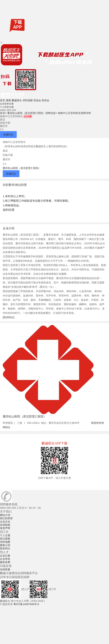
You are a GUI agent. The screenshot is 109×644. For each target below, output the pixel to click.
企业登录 (5, 559)
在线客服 (5, 569)
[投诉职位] (9, 317)
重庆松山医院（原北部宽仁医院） (22, 168)
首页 (3, 100)
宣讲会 (45, 100)
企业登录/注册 (7, 104)
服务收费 (5, 562)
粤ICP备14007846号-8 (26, 604)
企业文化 (5, 522)
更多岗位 (5, 548)
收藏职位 (8, 135)
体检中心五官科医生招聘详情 (74, 113)
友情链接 (5, 525)
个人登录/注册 (7, 107)
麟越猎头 (17, 100)
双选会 (37, 100)
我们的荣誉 (6, 518)
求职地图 (28, 100)
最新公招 (5, 545)
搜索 (8, 100)
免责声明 (5, 528)
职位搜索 (5, 539)
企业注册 (5, 556)
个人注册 (5, 535)
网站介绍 (5, 515)
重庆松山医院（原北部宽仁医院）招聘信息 (32, 113)
